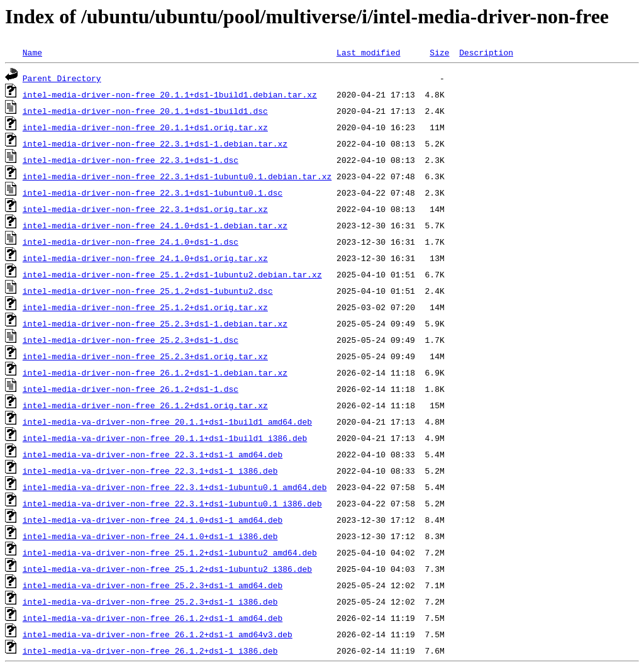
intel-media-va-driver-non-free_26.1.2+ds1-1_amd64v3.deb (158, 634)
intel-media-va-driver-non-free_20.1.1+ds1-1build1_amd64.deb (167, 422)
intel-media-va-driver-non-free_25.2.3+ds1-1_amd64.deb (153, 585)
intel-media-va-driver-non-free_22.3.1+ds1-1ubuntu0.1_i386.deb (172, 503)
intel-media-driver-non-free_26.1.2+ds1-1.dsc (130, 389)
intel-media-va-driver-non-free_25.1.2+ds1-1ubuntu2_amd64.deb (170, 552)
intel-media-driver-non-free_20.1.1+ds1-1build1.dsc (145, 111)
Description (486, 52)
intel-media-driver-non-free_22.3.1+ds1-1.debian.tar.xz (155, 143)
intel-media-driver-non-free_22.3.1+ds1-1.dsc (130, 160)
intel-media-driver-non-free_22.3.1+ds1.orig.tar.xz (145, 209)
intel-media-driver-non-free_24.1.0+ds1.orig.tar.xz (145, 258)
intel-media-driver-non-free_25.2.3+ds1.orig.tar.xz (145, 356)
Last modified (368, 52)
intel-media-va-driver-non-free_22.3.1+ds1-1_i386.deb (150, 471)
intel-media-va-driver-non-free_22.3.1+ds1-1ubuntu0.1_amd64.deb (175, 487)
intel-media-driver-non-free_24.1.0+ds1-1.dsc (130, 242)
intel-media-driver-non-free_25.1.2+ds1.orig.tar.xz (145, 307)
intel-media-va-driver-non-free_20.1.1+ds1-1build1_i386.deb (165, 438)
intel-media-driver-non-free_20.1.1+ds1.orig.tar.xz (145, 127)
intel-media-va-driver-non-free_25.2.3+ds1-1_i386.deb (150, 601)
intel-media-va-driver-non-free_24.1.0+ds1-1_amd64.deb (153, 520)
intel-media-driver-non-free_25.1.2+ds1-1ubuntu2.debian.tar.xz (172, 274)
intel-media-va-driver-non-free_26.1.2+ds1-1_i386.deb (150, 650)
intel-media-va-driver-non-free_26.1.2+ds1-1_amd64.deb (153, 618)
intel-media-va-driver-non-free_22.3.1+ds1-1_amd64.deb (153, 454)
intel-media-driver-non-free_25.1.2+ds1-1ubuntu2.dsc (148, 291)
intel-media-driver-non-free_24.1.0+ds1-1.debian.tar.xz (155, 225)
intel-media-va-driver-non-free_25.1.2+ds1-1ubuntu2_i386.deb (167, 569)
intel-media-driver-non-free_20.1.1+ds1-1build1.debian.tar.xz (170, 94)
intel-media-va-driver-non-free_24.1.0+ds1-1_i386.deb (150, 536)
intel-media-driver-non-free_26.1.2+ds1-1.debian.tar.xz (155, 372)
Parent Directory (62, 78)
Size (439, 52)
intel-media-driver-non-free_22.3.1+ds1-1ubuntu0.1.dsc (153, 193)
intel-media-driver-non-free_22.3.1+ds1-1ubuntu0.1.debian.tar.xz (177, 176)
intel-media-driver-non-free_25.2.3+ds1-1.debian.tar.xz (155, 323)
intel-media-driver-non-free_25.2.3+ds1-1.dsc (130, 340)
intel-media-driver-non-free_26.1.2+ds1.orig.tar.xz (145, 405)
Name (32, 52)
